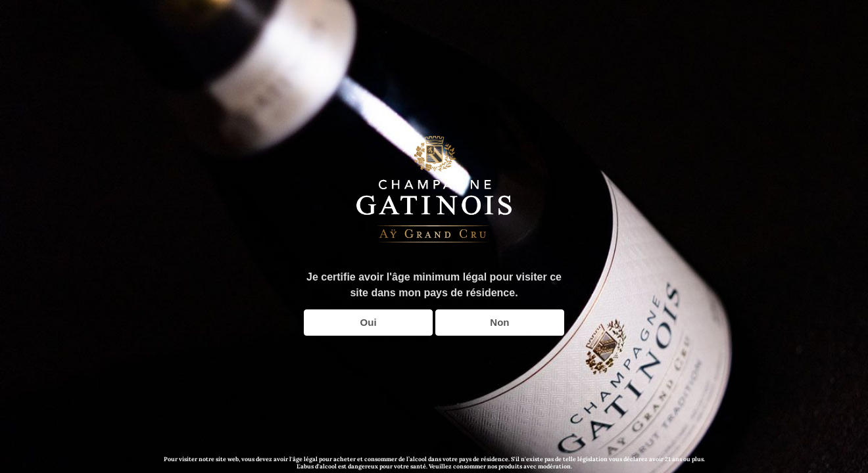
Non (499, 322)
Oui (369, 322)
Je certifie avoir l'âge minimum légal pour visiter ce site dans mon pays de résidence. (434, 285)
